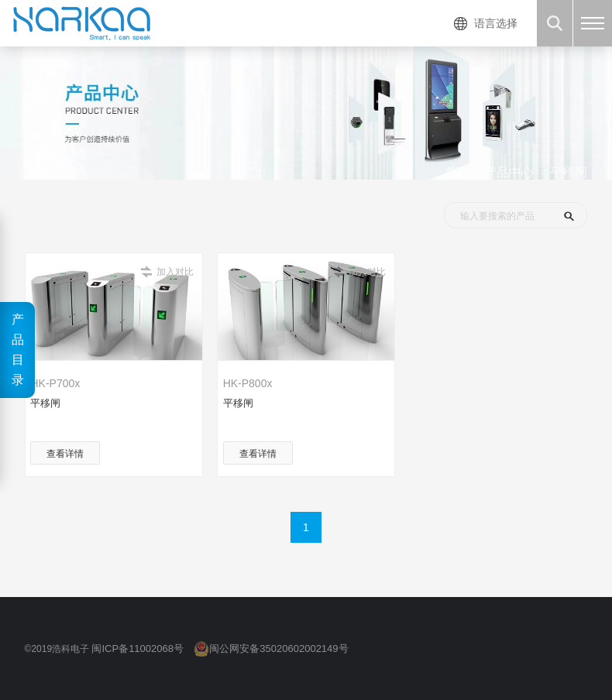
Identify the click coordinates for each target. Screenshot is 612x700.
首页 (457, 172)
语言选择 (496, 23)
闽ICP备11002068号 (138, 649)
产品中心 (509, 172)
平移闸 (569, 172)
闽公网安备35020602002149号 (278, 649)
